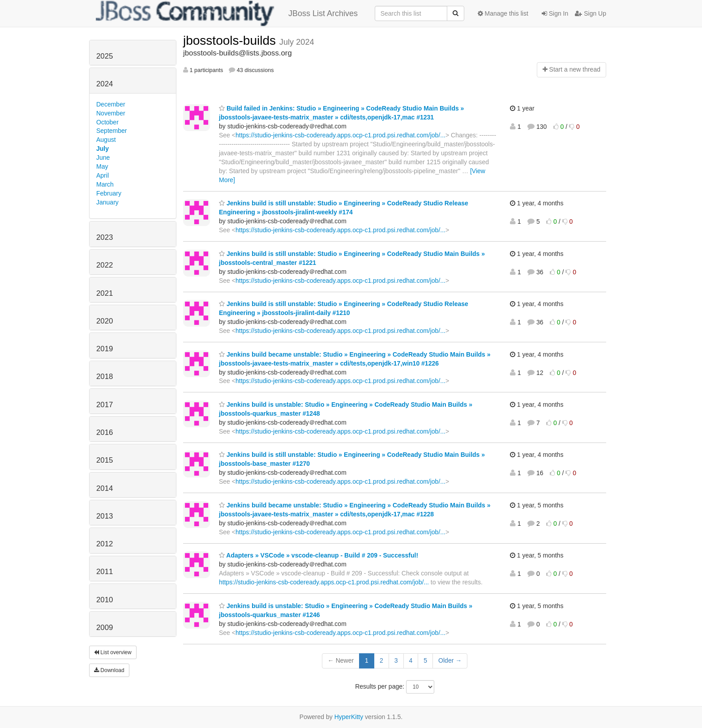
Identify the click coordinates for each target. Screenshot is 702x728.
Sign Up (591, 13)
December (111, 104)
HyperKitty (349, 717)
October (107, 122)
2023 (105, 237)
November (111, 113)
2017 (105, 405)
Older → (450, 660)
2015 (105, 460)
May (102, 166)
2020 (105, 321)
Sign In (555, 13)
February (109, 193)
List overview (113, 652)
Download (109, 670)
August (106, 140)
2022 (105, 265)
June (103, 158)
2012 (105, 544)
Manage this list (503, 13)
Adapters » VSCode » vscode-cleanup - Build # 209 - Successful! (319, 555)
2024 (105, 84)
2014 (105, 488)
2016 (105, 432)
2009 (105, 628)
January (107, 202)
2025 (105, 56)
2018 (105, 377)
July (103, 149)
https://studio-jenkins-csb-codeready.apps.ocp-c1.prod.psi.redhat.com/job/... (340, 135)
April (103, 175)
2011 (105, 572)
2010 (105, 600)
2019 (105, 349)
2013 (105, 516)
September (111, 131)
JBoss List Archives (227, 13)
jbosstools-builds (231, 40)
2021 (105, 293)
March (105, 184)
